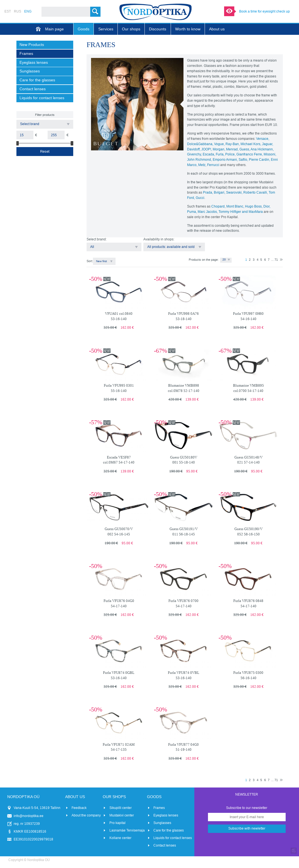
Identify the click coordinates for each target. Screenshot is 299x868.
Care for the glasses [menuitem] (37, 80)
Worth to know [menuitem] (188, 29)
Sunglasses (162, 823)
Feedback (79, 808)
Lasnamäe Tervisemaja (127, 830)
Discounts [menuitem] (158, 29)
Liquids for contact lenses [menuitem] (42, 98)
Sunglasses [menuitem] (30, 71)
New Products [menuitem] (32, 45)
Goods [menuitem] (84, 29)
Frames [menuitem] (26, 54)
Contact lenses (165, 845)
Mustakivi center (122, 815)
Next (281, 260)
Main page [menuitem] (54, 29)
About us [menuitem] (217, 29)
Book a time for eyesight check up (264, 11)
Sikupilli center (121, 808)
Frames (159, 808)
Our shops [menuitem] (131, 29)
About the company (86, 815)
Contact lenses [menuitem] (33, 89)
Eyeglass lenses (166, 815)
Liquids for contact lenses (173, 838)
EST (8, 11)
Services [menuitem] (106, 29)
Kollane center (120, 838)
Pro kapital (117, 823)
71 (276, 260)
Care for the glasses (169, 830)
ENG (28, 11)
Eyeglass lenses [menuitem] (34, 63)
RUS (18, 11)
